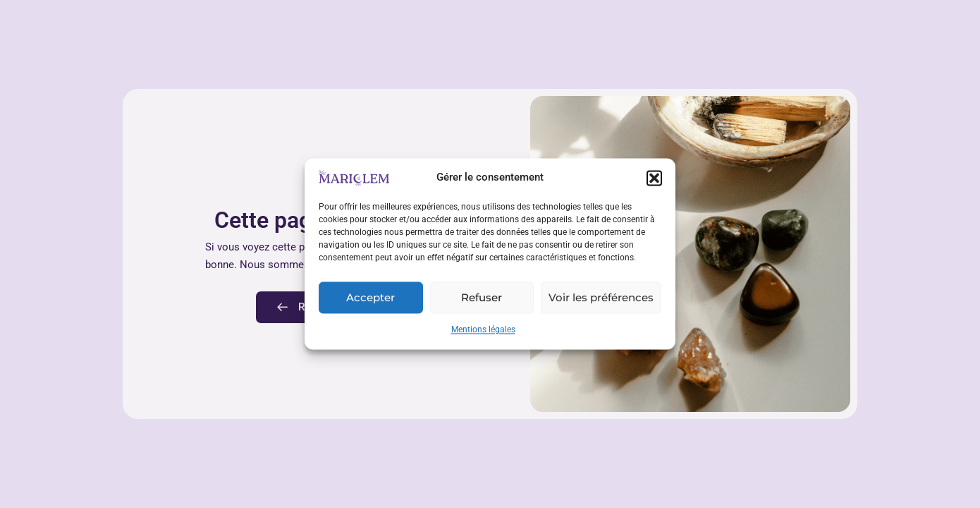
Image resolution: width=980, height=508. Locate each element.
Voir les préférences (601, 297)
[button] (654, 178)
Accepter (370, 297)
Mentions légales (483, 330)
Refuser (482, 297)
